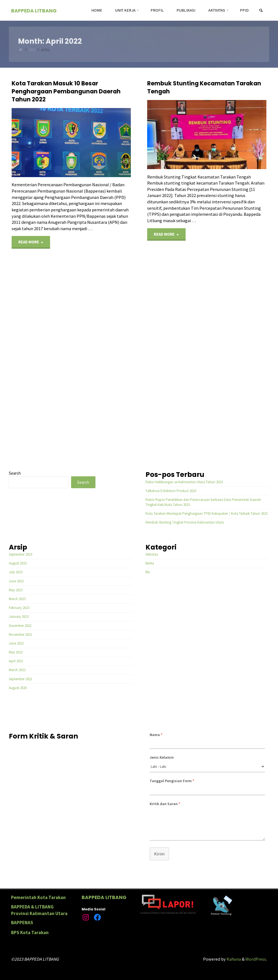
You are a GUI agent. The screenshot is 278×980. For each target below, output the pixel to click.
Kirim (159, 854)
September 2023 (20, 554)
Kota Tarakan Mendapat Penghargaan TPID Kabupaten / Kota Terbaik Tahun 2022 (206, 513)
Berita (150, 563)
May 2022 (16, 652)
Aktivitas (152, 554)
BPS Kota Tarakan (30, 932)
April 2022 (16, 661)
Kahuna (233, 959)
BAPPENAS (22, 923)
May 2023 (16, 590)
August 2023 (18, 563)
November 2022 (20, 634)
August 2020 (18, 688)
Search (15, 473)
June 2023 (16, 581)
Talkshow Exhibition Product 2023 (171, 491)
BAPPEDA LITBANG (34, 11)
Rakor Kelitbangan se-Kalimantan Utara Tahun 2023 (184, 482)
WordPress (256, 959)
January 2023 (19, 617)
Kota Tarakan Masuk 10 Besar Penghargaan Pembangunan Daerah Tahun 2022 (66, 91)
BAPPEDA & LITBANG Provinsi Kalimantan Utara (39, 910)
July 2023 (16, 572)
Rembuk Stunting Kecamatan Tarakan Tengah (204, 87)
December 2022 (20, 626)
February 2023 (19, 608)
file (148, 572)
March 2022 (17, 670)
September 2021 (20, 679)
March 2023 (17, 599)
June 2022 (16, 643)
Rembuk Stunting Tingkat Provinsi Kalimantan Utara (185, 522)
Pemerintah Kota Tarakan (38, 897)
